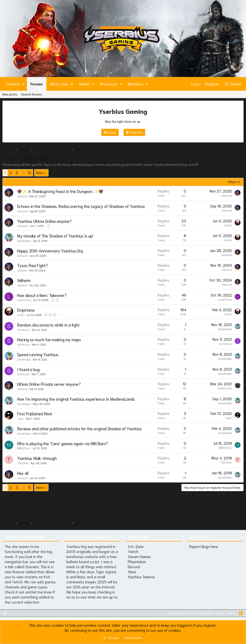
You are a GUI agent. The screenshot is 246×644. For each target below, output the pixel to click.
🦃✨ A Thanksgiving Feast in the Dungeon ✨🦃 (60, 191)
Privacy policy (204, 613)
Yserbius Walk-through (37, 458)
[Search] (233, 84)
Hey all (23, 473)
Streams (13, 84)
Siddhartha (224, 388)
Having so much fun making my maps (49, 339)
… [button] (23, 173)
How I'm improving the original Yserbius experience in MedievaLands (76, 399)
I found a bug (28, 369)
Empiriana (26, 310)
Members (135, 84)
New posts (10, 94)
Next (40, 173)
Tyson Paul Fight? (32, 265)
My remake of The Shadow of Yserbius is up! (55, 236)
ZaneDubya (24, 241)
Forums (37, 84)
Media (84, 84)
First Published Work (35, 413)
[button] (24, 84)
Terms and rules (179, 613)
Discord (134, 567)
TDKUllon (23, 463)
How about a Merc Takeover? (42, 295)
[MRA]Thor (24, 448)
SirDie (228, 225)
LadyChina (24, 300)
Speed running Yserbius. (38, 354)
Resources (108, 84)
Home (231, 613)
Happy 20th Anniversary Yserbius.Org (50, 251)
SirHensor (23, 330)
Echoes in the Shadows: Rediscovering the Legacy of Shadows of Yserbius (81, 206)
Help (220, 613)
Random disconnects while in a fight (48, 325)
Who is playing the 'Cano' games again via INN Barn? (63, 443)
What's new (59, 84)
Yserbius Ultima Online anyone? (44, 221)
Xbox (132, 572)
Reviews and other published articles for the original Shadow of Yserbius (79, 428)
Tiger (20, 418)
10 (55, 315)
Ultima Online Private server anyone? (49, 384)
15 (29, 173)
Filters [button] (233, 182)
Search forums (32, 94)
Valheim (24, 280)
